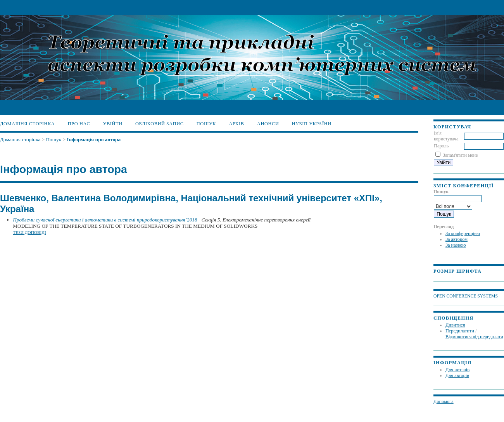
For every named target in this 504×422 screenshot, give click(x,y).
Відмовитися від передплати (474, 337)
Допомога (444, 401)
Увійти (113, 124)
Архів (236, 124)
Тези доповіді (29, 232)
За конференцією (463, 233)
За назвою (456, 245)
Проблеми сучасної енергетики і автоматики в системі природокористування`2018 (105, 220)
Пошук (206, 124)
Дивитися (455, 325)
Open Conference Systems (466, 296)
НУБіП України (312, 124)
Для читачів (457, 370)
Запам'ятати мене (460, 155)
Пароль (441, 146)
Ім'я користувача (446, 136)
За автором (457, 239)
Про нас (79, 124)
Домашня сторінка (27, 124)
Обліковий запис (160, 124)
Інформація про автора (94, 139)
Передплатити (460, 331)
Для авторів (457, 375)
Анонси (268, 124)
